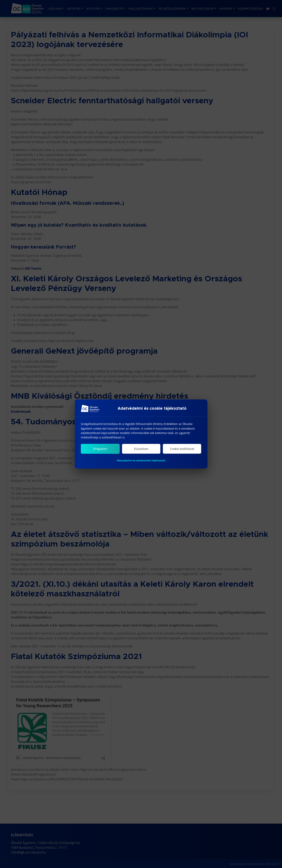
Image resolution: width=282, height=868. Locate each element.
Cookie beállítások (182, 450)
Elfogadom (100, 450)
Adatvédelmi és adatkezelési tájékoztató (141, 462)
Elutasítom (141, 450)
